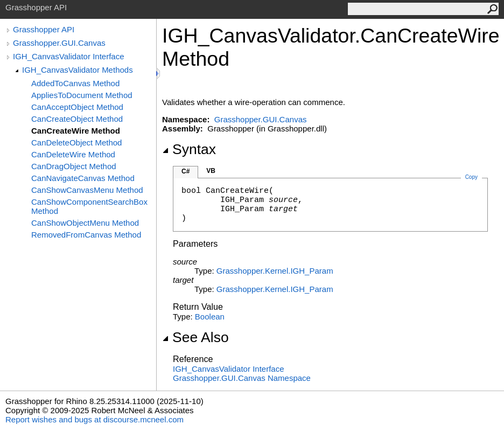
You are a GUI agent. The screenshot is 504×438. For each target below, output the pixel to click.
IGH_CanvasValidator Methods (78, 70)
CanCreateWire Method (76, 131)
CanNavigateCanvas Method (83, 178)
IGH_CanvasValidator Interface (69, 56)
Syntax (189, 149)
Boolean (210, 317)
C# (185, 171)
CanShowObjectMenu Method (85, 223)
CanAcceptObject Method (77, 107)
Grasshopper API (44, 29)
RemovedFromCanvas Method (86, 235)
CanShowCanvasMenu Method (87, 190)
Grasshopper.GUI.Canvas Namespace (242, 378)
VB (211, 171)
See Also (195, 337)
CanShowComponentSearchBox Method (89, 206)
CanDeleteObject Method (76, 142)
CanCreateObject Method (77, 119)
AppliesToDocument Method (82, 95)
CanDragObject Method (74, 166)
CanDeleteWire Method (73, 154)
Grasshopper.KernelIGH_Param (275, 271)
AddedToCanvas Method (75, 83)
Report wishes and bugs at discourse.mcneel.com (94, 419)
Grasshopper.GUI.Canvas (59, 43)
